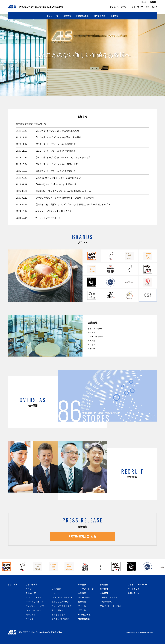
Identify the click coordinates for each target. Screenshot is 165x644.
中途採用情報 (106, 602)
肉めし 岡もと (58, 610)
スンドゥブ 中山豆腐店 (61, 606)
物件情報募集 (100, 16)
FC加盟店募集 (82, 16)
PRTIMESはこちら (82, 536)
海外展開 (92, 341)
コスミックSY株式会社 (61, 619)
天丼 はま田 (31, 593)
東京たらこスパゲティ (61, 602)
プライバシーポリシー (119, 7)
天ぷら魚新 (31, 615)
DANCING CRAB (33, 610)
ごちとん (55, 593)
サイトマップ (137, 7)
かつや (29, 589)
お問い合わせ (151, 7)
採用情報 (114, 16)
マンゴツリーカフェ (34, 602)
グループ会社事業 (95, 337)
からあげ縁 (56, 589)
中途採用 (104, 593)
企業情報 (67, 16)
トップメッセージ (95, 329)
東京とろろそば (58, 615)
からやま (30, 619)
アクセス (92, 345)
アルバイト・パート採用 (111, 606)
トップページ (14, 585)
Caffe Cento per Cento (62, 598)
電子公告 (92, 349)
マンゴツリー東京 (34, 598)
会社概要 (92, 333)
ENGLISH (153, 2)
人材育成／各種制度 (109, 598)
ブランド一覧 (52, 16)
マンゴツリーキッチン (35, 606)
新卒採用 (104, 589)
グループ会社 (84, 598)
